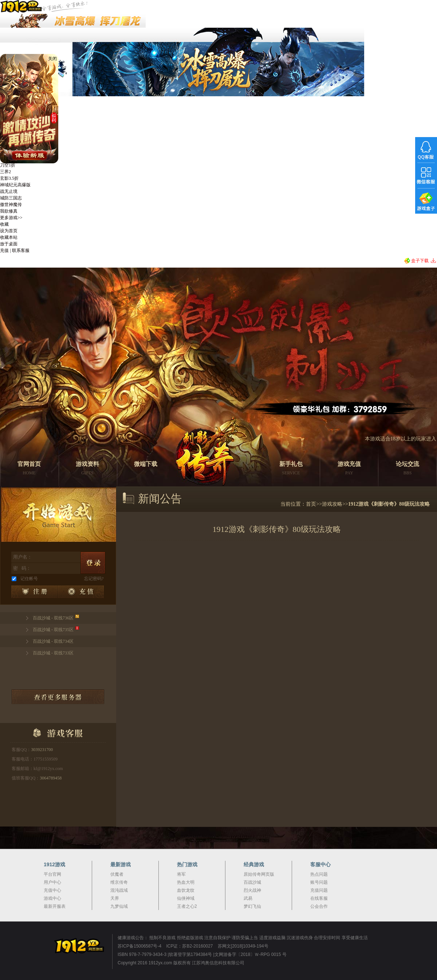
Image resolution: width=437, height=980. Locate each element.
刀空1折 (8, 165)
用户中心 (52, 882)
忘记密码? (94, 579)
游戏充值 (349, 469)
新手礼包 (291, 469)
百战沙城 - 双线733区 (53, 653)
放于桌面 (9, 244)
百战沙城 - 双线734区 (53, 641)
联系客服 (21, 250)
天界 (115, 898)
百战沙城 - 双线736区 (53, 618)
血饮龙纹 (186, 890)
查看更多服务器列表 (58, 697)
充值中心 (52, 890)
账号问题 (319, 882)
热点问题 (319, 874)
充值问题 (319, 890)
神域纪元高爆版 (15, 185)
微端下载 (146, 464)
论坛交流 (408, 469)
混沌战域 (119, 890)
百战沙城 (252, 882)
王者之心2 (187, 906)
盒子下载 (420, 261)
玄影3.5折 (9, 178)
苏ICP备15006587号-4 (139, 946)
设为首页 (9, 231)
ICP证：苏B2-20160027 (189, 946)
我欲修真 (9, 211)
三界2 (5, 172)
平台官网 (52, 874)
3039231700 (42, 750)
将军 (181, 874)
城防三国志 (11, 198)
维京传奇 (119, 882)
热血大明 (186, 882)
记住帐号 (29, 579)
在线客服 (319, 898)
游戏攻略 (332, 504)
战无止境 (9, 191)
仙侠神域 (186, 898)
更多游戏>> (11, 218)
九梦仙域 (119, 906)
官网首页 (29, 469)
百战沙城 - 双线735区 (53, 630)
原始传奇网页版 (259, 874)
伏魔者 (117, 874)
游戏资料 (87, 469)
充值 (4, 250)
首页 (311, 504)
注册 (34, 592)
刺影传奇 (204, 447)
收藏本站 (9, 237)
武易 (248, 898)
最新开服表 (55, 906)
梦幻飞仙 (252, 906)
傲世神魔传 (11, 205)
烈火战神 (252, 890)
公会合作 (319, 906)
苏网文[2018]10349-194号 (243, 946)
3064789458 (51, 778)
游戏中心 (52, 898)
